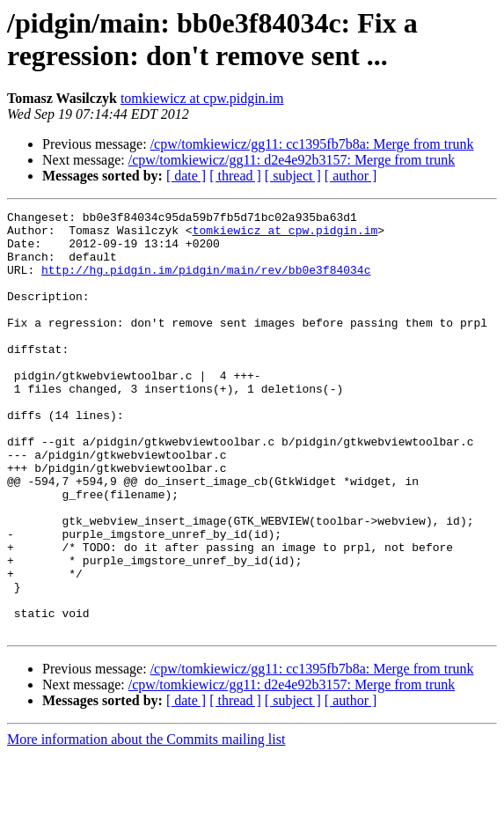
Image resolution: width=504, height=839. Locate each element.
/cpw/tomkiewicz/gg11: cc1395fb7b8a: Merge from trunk (312, 144)
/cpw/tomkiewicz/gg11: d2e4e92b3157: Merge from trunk (292, 160)
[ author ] (351, 176)
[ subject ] (293, 176)
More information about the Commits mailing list (146, 824)
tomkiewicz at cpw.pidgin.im (202, 98)
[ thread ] (235, 176)
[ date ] (186, 176)
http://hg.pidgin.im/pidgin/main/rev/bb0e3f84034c (206, 283)
